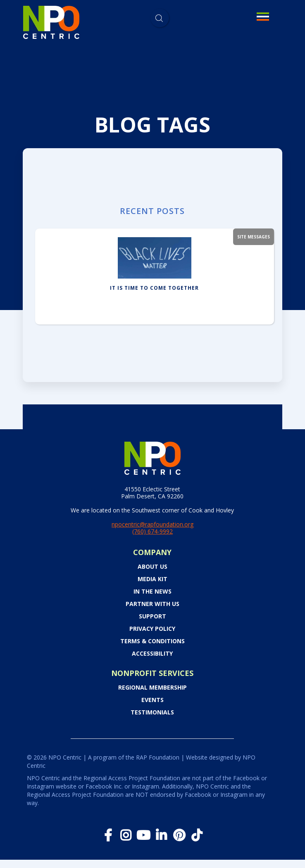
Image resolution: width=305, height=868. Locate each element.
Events (152, 700)
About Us (152, 567)
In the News (152, 591)
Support (152, 616)
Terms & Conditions (152, 641)
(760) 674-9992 (152, 531)
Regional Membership (152, 688)
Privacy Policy (152, 629)
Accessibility (152, 654)
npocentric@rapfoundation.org (152, 524)
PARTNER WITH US (152, 604)
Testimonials (152, 712)
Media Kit (152, 579)
